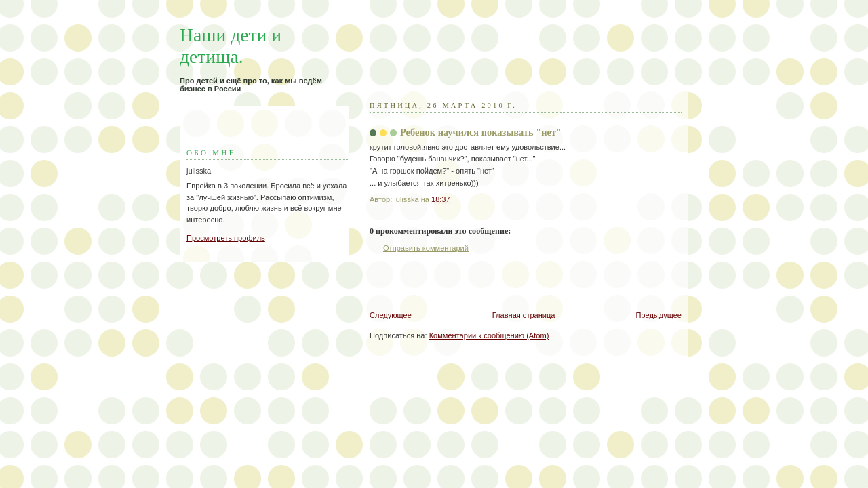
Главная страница (524, 315)
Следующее (391, 315)
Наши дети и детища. (231, 46)
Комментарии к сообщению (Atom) (489, 335)
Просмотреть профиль (226, 238)
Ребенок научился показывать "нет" (481, 132)
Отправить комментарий (426, 248)
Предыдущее (658, 315)
